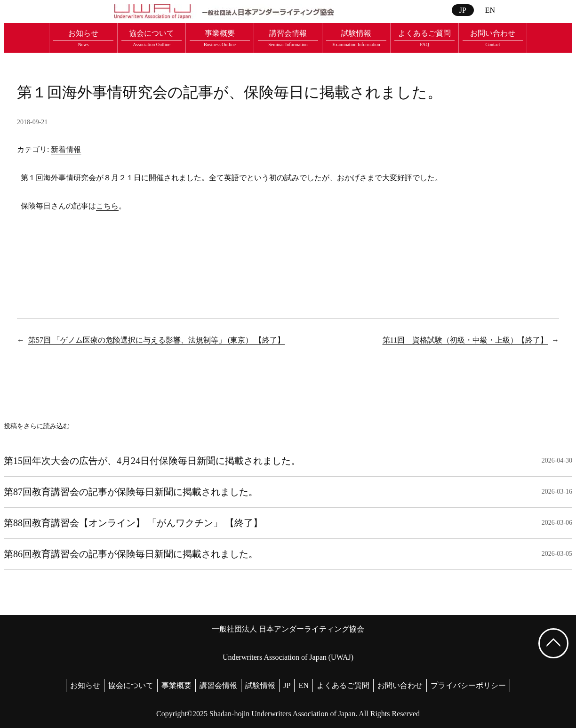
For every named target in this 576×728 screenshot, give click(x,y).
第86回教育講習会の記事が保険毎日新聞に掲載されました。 (131, 554)
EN (490, 10)
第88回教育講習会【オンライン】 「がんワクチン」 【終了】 (133, 523)
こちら (107, 206)
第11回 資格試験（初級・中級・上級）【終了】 (465, 340)
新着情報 (66, 149)
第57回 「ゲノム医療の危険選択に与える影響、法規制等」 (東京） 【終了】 (156, 340)
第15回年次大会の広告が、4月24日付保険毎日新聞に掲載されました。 (152, 461)
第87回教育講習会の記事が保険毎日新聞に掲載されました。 (131, 492)
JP (463, 10)
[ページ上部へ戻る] (553, 643)
